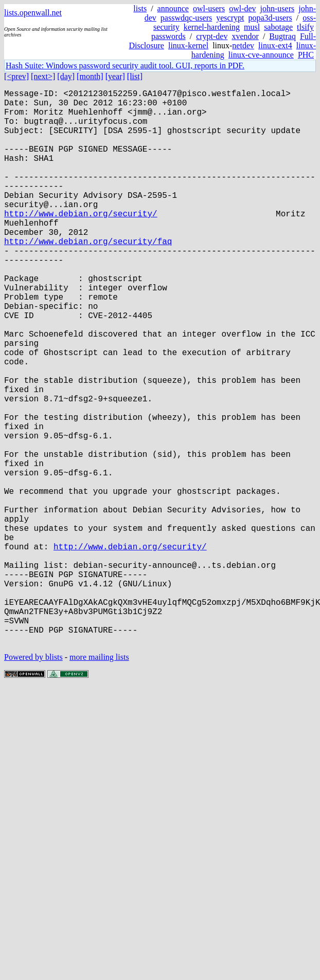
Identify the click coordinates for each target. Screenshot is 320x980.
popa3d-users (270, 18)
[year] (115, 76)
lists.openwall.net (33, 13)
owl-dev (242, 8)
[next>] (43, 76)
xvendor (245, 36)
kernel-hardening (212, 27)
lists (140, 8)
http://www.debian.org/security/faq (88, 276)
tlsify (305, 27)
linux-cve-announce (261, 55)
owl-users (209, 8)
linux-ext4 (275, 45)
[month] (90, 76)
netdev (243, 45)
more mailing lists (99, 780)
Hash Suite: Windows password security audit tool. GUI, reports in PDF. (125, 66)
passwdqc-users (186, 18)
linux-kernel (188, 45)
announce (173, 8)
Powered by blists (33, 780)
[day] (66, 76)
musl (252, 27)
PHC (306, 55)
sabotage (278, 27)
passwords (168, 36)
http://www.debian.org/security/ (81, 242)
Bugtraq (282, 36)
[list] (135, 76)
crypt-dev (212, 36)
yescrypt (230, 18)
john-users (278, 8)
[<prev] (16, 76)
